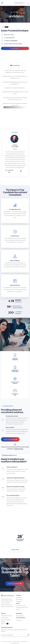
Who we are (19, 598)
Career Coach (4, 618)
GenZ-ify (3, 623)
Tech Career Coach (21, 606)
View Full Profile (15, 48)
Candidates (19, 601)
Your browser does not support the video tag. (15, 60)
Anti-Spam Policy (24, 641)
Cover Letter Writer (6, 620)
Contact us (19, 620)
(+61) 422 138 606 (21, 618)
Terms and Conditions (6, 641)
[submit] (28, 635)
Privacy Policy (16, 641)
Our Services (19, 599)
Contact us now (19, 449)
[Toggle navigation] (28, 3)
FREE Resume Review (6, 616)
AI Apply (3, 622)
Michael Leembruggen (15, 146)
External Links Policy (15, 643)
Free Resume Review (19, 3)
